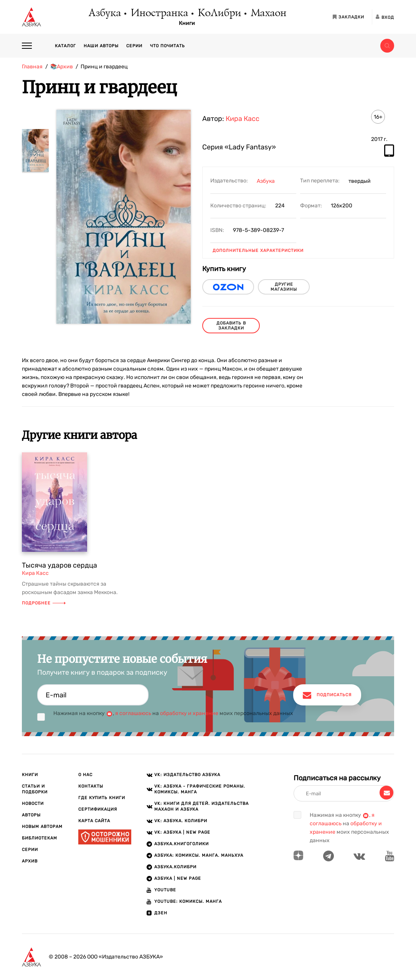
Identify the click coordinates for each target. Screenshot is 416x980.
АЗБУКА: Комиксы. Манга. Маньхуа (199, 855)
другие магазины (284, 287)
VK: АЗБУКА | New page (182, 832)
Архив (30, 861)
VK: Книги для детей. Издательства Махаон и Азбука (201, 806)
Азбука (104, 13)
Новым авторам (42, 827)
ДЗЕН (161, 913)
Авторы (31, 815)
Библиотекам (40, 838)
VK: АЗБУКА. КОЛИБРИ (181, 821)
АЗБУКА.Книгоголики (182, 844)
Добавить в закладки (231, 326)
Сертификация (98, 809)
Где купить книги (102, 798)
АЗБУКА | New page (178, 878)
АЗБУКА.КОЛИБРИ (175, 867)
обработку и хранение (189, 713)
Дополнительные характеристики (258, 251)
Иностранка (159, 13)
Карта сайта (94, 821)
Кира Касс (243, 119)
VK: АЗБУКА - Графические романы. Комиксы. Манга (200, 789)
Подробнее (44, 603)
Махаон (268, 13)
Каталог (65, 46)
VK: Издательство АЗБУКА (187, 775)
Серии (134, 46)
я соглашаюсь (133, 713)
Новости (33, 804)
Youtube (165, 890)
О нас (85, 775)
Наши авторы (101, 46)
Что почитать (168, 46)
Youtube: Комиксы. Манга (188, 901)
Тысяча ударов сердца (59, 565)
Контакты (91, 786)
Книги (187, 23)
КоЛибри (219, 13)
